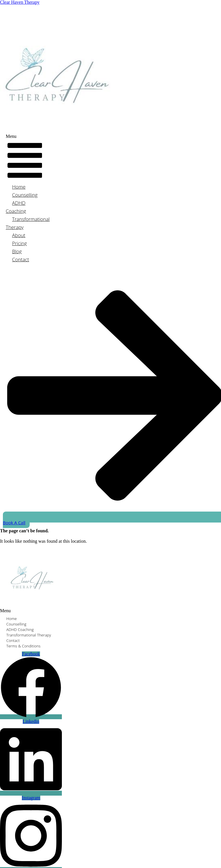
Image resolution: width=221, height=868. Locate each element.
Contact (21, 259)
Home (19, 187)
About (19, 235)
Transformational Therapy (28, 223)
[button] (25, 158)
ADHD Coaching (16, 207)
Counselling (25, 195)
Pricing (19, 243)
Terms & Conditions (23, 646)
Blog (17, 251)
